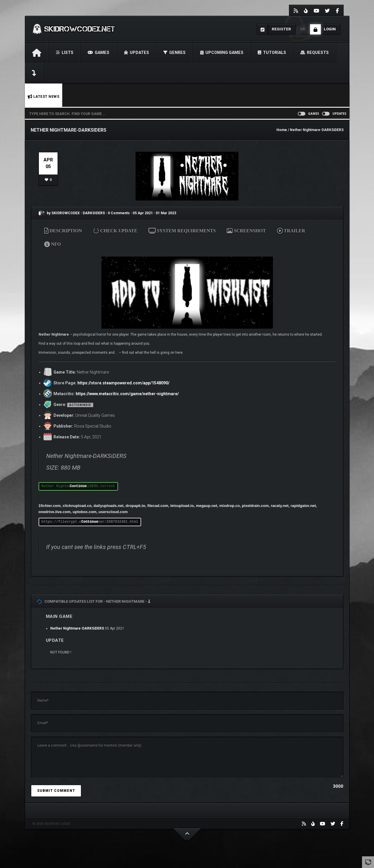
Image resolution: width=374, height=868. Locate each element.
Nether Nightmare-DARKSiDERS (77, 628)
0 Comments (119, 213)
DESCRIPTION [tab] (63, 231)
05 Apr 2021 (143, 213)
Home (282, 130)
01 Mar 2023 (166, 213)
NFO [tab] (53, 244)
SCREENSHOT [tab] (246, 231)
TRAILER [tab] (291, 231)
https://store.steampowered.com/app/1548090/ (123, 383)
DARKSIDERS (94, 213)
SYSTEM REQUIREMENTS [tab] (182, 231)
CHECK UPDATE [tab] (116, 231)
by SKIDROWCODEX (59, 213)
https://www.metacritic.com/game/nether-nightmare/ (127, 394)
